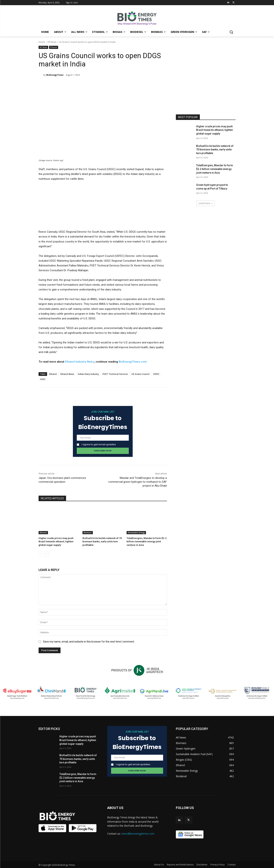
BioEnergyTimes (55, 75)
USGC (43, 379)
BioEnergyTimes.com (133, 362)
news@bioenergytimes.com (138, 833)
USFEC (156, 374)
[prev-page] (41, 554)
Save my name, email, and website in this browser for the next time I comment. (89, 641)
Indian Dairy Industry (88, 374)
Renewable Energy (136, 533)
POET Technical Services (115, 374)
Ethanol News (67, 374)
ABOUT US (115, 807)
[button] (231, 32)
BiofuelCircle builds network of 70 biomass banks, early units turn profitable (101, 541)
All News (52, 42)
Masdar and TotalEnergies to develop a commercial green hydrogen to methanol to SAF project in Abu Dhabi (138, 482)
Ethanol (54, 47)
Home (42, 42)
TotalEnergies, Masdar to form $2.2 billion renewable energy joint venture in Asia (146, 541)
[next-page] (47, 554)
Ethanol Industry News (80, 362)
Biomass (88, 533)
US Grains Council (141, 374)
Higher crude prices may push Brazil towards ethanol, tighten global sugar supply (59, 541)
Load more (206, 203)
